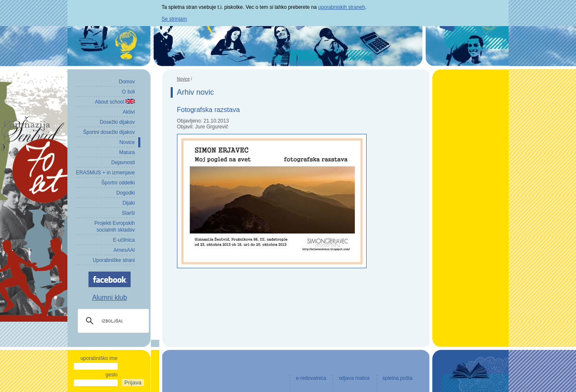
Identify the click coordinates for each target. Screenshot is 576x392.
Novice (184, 79)
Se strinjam (174, 19)
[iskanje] (112, 321)
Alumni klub (110, 297)
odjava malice (354, 378)
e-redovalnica (311, 378)
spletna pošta (398, 378)
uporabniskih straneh (342, 7)
